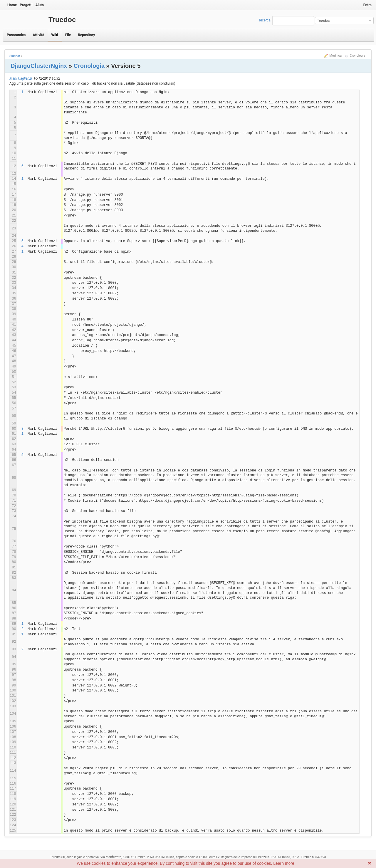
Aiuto (40, 5)
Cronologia (357, 56)
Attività (38, 35)
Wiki (54, 35)
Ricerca (265, 20)
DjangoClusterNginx (39, 66)
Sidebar (15, 56)
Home (12, 5)
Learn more (284, 863)
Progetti (26, 5)
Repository (86, 35)
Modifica (335, 56)
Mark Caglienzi (21, 78)
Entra (367, 5)
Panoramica (16, 35)
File (68, 35)
